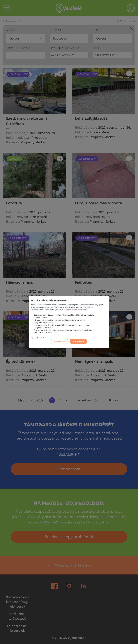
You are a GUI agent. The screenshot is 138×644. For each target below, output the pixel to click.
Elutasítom (60, 341)
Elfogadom (79, 341)
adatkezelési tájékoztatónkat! (76, 310)
